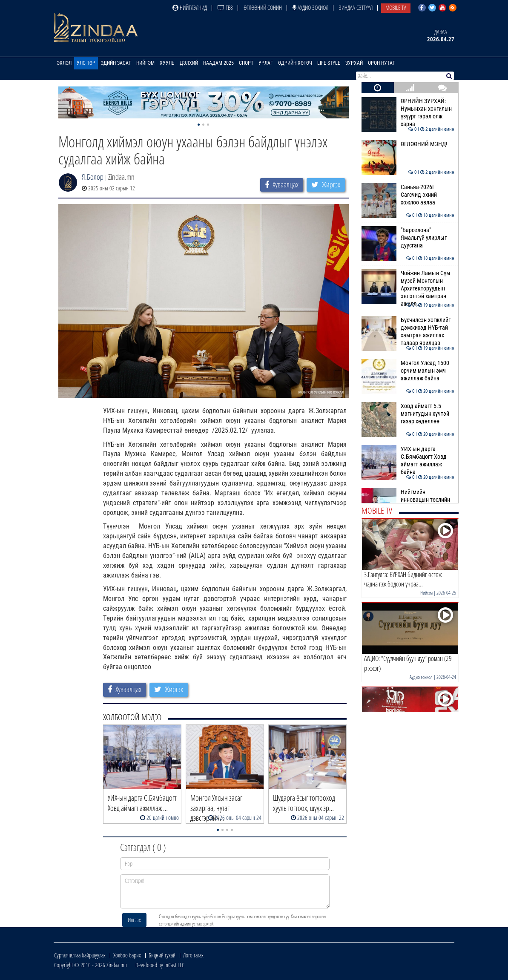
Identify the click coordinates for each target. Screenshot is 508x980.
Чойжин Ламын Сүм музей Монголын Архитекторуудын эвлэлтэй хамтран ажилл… (408, 289)
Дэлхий (189, 63)
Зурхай (354, 63)
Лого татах (193, 955)
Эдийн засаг (116, 63)
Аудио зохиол (310, 7)
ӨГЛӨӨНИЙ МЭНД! (408, 144)
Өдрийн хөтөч (295, 63)
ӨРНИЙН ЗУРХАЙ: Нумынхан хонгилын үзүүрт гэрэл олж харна (408, 113)
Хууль (167, 63)
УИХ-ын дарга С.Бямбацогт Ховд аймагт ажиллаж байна (408, 461)
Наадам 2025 (218, 63)
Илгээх (134, 920)
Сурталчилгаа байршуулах (80, 955)
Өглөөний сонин (263, 7)
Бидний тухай (162, 955)
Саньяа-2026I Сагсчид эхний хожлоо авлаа (408, 195)
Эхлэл (64, 63)
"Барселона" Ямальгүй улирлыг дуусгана (408, 238)
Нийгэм (145, 63)
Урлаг (266, 63)
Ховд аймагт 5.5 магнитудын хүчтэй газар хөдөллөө (408, 414)
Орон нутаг (382, 63)
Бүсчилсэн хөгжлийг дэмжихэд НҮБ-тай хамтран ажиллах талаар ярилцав (408, 332)
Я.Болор (93, 177)
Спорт (246, 63)
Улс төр (86, 63)
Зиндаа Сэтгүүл (356, 7)
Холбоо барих (127, 955)
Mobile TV (396, 7)
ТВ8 (225, 7)
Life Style (329, 63)
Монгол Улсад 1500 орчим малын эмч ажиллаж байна (408, 371)
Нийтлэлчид (190, 7)
